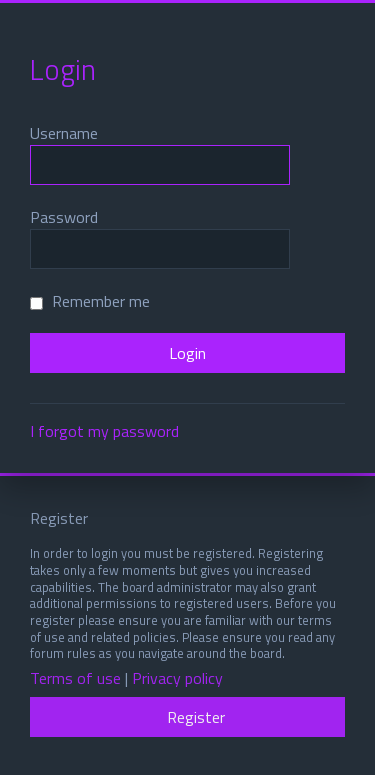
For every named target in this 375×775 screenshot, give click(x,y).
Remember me (90, 301)
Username (64, 133)
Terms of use (75, 678)
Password (64, 217)
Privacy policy (177, 678)
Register (196, 717)
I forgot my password (104, 431)
